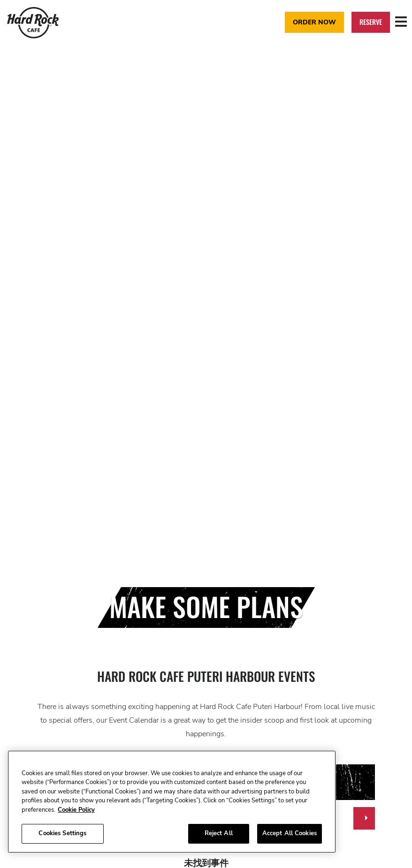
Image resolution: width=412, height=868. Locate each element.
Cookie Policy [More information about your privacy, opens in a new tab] (76, 810)
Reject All (219, 833)
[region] (172, 802)
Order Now (314, 22)
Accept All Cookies (290, 833)
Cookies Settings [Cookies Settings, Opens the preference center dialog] (62, 833)
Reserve (371, 22)
